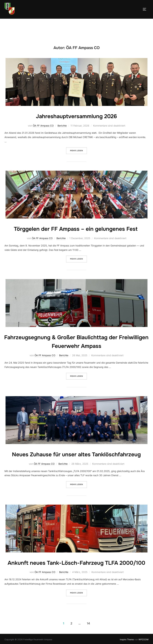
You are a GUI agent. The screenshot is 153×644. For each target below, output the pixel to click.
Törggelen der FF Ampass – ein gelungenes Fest (76, 229)
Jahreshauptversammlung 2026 (76, 116)
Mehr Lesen (79, 150)
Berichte (62, 126)
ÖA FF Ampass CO (43, 126)
